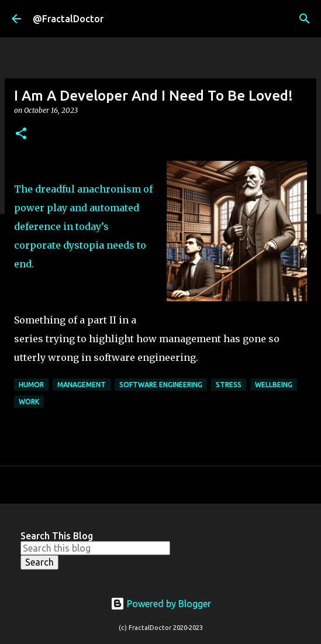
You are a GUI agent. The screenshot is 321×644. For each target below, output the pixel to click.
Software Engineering (161, 385)
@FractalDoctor (68, 19)
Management (82, 385)
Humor (31, 385)
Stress (229, 385)
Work (29, 402)
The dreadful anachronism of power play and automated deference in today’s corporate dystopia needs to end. (83, 226)
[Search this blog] (95, 548)
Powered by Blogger (161, 604)
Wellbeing (274, 385)
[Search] (305, 19)
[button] (21, 134)
